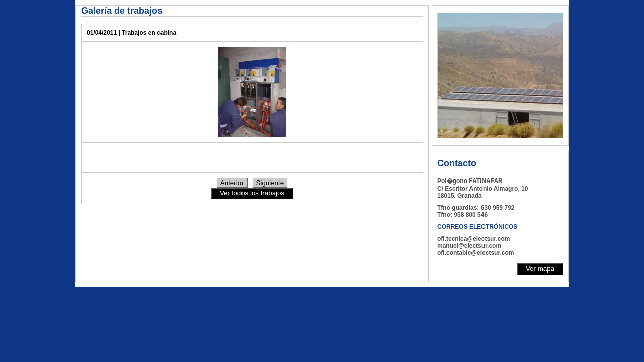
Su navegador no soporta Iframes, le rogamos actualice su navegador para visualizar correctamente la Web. (500, 75)
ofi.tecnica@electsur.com (473, 239)
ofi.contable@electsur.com (475, 253)
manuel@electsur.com (469, 246)
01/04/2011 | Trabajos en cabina (131, 33)
